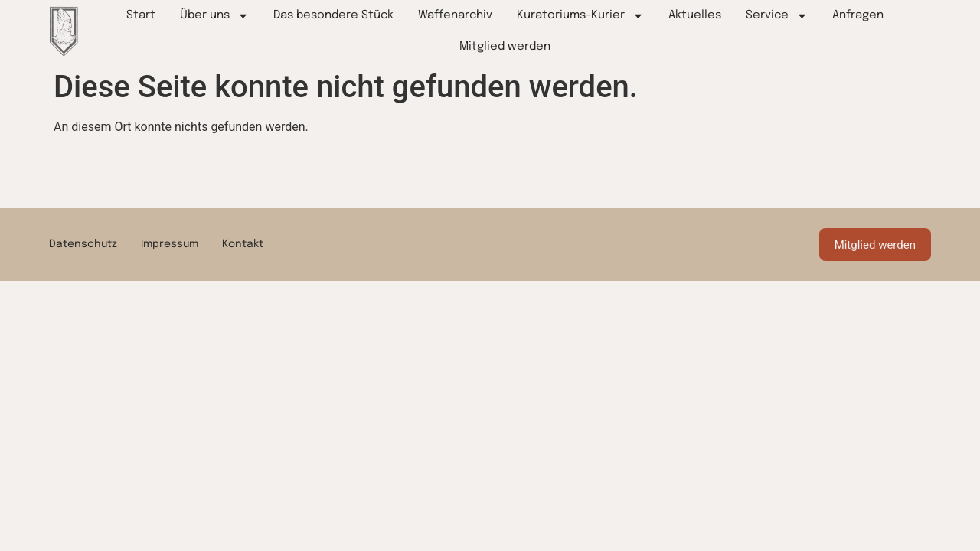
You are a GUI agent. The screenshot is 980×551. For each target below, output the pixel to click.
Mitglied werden (505, 47)
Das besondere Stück (333, 15)
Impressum (170, 243)
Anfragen (858, 15)
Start (141, 15)
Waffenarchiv (455, 15)
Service (777, 16)
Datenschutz (83, 243)
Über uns (214, 16)
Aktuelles (695, 15)
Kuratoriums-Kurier (580, 16)
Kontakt (243, 243)
